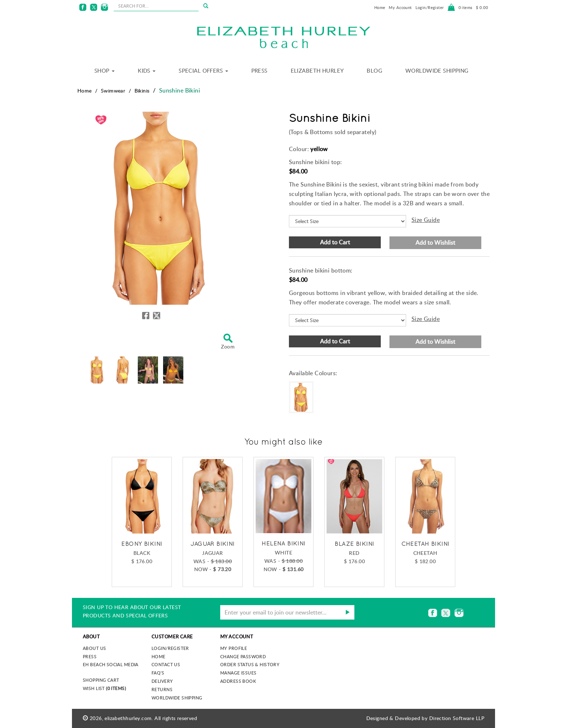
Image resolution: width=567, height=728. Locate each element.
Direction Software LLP (457, 718)
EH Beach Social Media (111, 664)
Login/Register (430, 7)
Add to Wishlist (435, 243)
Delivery (162, 681)
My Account (400, 7)
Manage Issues (238, 673)
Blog (374, 70)
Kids (147, 70)
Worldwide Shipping (437, 70)
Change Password (243, 656)
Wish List (104, 688)
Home (380, 7)
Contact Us (166, 664)
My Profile (234, 648)
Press (259, 70)
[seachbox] (156, 6)
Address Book (238, 681)
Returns (162, 689)
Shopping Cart (101, 680)
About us (94, 648)
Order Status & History (250, 664)
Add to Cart (335, 242)
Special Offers (203, 70)
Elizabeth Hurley (317, 70)
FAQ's (158, 673)
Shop (105, 70)
